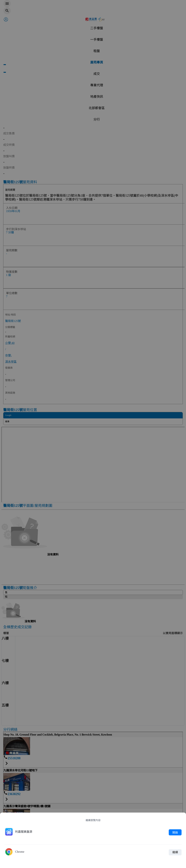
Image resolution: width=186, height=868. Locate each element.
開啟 (175, 832)
